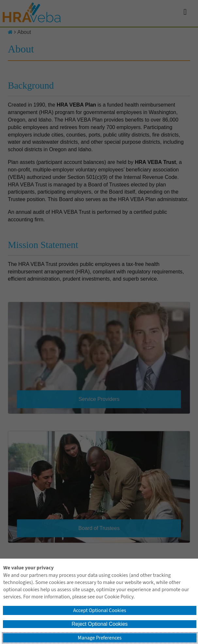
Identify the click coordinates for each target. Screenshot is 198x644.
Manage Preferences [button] (100, 638)
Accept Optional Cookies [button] (100, 610)
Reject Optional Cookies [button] (100, 624)
